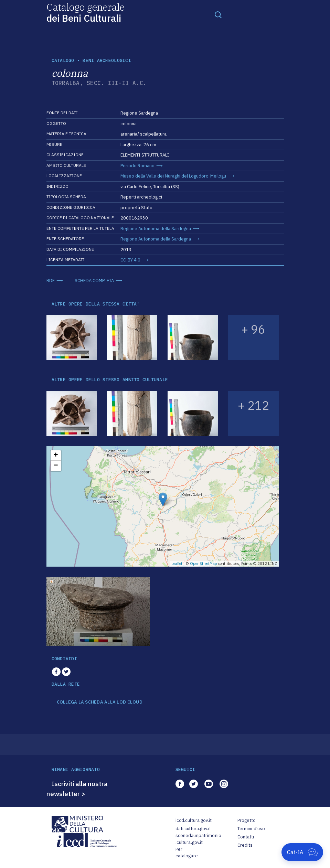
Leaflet (177, 564)
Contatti (246, 837)
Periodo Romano (137, 166)
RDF (51, 281)
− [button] (56, 466)
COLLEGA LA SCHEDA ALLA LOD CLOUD (100, 702)
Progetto (247, 820)
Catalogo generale (86, 12)
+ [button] (56, 456)
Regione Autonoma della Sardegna (156, 229)
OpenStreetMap (204, 564)
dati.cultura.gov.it (193, 829)
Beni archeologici (107, 60)
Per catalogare (187, 853)
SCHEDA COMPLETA (94, 281)
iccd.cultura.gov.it (194, 820)
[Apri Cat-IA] (302, 852)
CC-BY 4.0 (130, 260)
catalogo (63, 60)
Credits (245, 845)
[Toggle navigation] (218, 14)
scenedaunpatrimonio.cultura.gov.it (198, 839)
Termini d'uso (251, 829)
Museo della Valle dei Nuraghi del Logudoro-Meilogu (173, 176)
